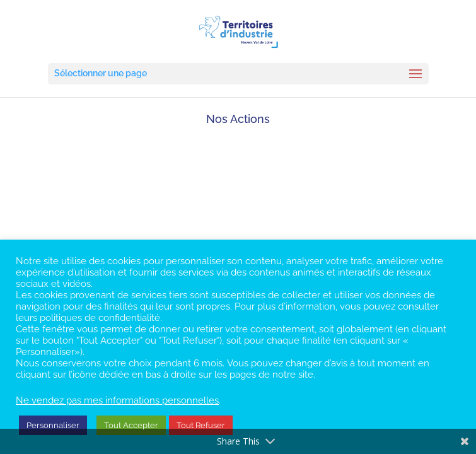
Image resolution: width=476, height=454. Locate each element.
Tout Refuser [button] (201, 425)
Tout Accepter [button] (131, 425)
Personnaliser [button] (53, 425)
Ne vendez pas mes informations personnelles (117, 400)
